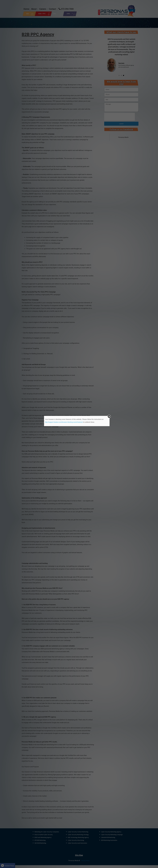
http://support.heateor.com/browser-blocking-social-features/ (65, 422)
